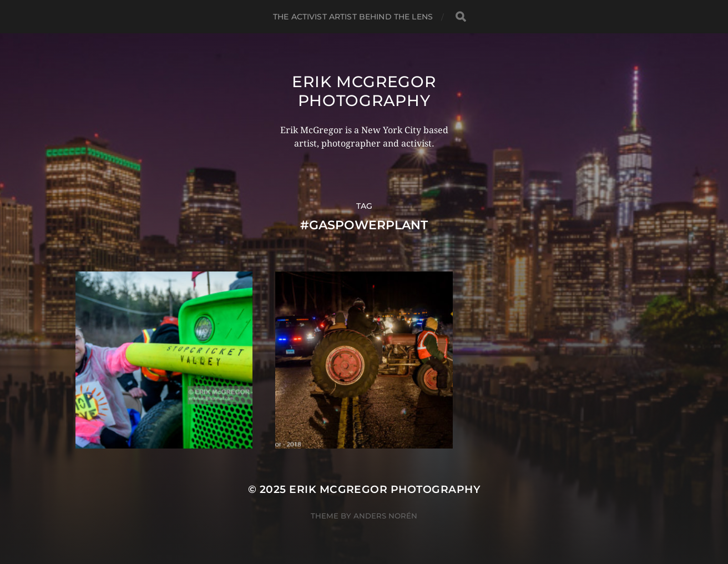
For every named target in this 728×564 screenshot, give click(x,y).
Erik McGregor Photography (364, 91)
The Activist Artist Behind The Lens (353, 17)
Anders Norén (385, 516)
